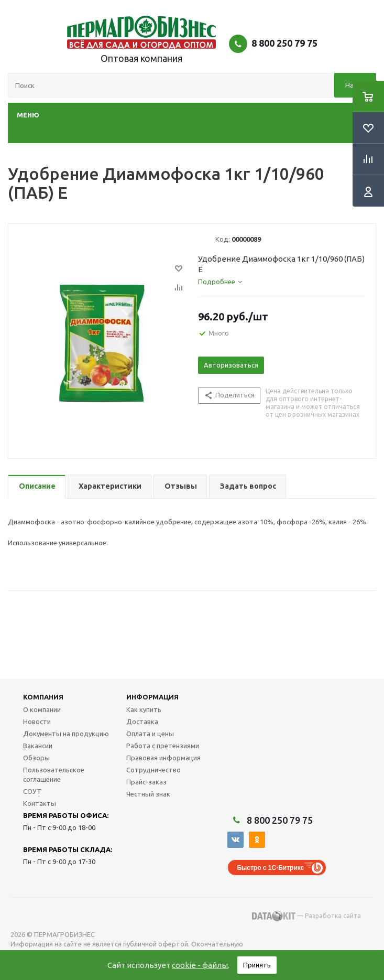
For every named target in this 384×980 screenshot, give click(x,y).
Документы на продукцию (66, 734)
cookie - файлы (200, 965)
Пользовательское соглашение (54, 774)
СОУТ (32, 791)
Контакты (40, 803)
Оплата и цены (150, 734)
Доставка (142, 721)
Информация (152, 697)
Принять (257, 965)
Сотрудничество (153, 770)
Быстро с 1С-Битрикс (270, 868)
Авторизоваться (231, 365)
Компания (43, 697)
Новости (37, 721)
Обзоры (36, 758)
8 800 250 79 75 (284, 43)
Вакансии (38, 746)
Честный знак (148, 794)
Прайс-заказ (146, 782)
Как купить (144, 709)
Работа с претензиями (163, 746)
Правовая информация (163, 758)
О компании (42, 709)
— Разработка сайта (306, 916)
